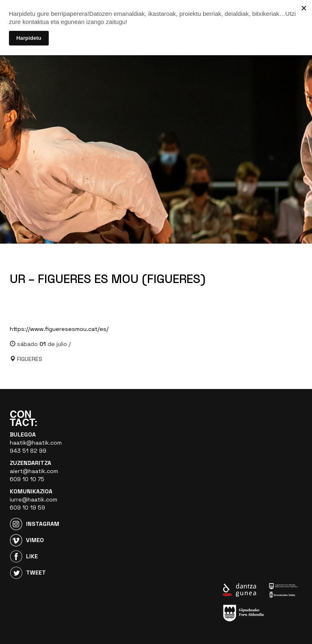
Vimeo (35, 540)
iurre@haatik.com (34, 499)
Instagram (43, 524)
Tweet (36, 573)
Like (32, 556)
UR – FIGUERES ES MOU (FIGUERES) (108, 279)
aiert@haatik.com (34, 471)
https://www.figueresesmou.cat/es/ (59, 329)
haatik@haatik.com (36, 443)
